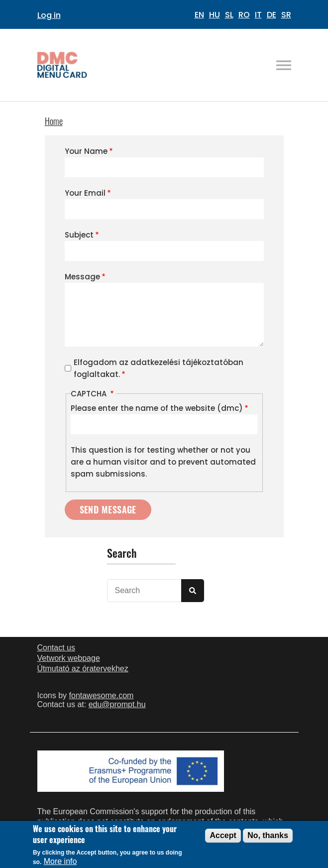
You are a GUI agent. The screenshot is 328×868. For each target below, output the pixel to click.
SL (229, 15)
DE (272, 15)
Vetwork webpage (69, 658)
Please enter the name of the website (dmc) (157, 408)
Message (82, 277)
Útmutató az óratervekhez (83, 669)
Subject (79, 235)
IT (258, 15)
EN (199, 15)
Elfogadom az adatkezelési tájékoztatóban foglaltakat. (159, 368)
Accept (223, 838)
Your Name (86, 151)
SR (286, 15)
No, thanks (268, 838)
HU (215, 15)
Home (54, 121)
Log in (49, 15)
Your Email (85, 193)
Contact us (56, 648)
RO (244, 15)
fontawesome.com (102, 695)
